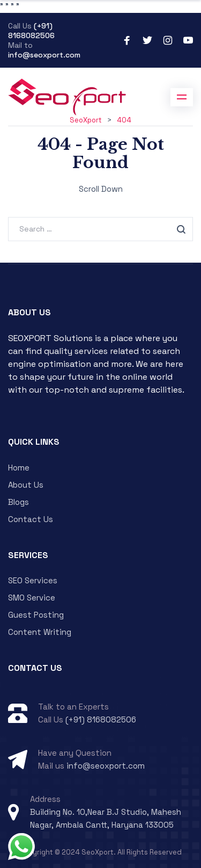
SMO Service (32, 598)
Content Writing (40, 632)
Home (19, 468)
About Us (26, 485)
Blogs (18, 502)
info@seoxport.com (44, 55)
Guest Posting (36, 615)
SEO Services (33, 580)
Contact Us (31, 519)
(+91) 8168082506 (31, 31)
